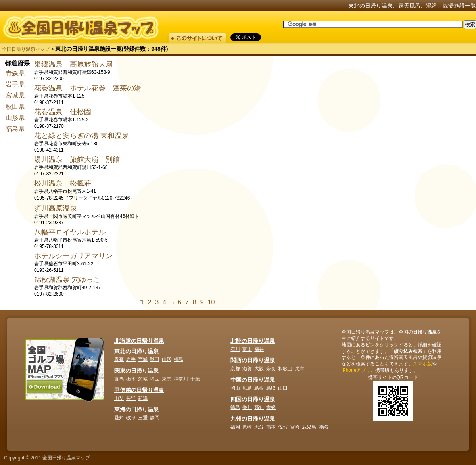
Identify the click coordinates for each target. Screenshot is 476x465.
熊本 (271, 427)
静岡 (155, 418)
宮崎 (295, 427)
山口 (283, 388)
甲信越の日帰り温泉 (139, 390)
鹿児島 (309, 427)
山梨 (119, 398)
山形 (167, 359)
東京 (167, 379)
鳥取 (271, 388)
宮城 (143, 359)
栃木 (131, 379)
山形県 (15, 118)
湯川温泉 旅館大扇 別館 (77, 159)
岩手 (131, 359)
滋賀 (247, 369)
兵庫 (299, 369)
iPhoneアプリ (356, 370)
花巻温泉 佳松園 (63, 112)
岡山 (235, 388)
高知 (259, 407)
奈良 (271, 369)
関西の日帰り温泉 (253, 360)
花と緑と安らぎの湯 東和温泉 (82, 136)
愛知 (119, 418)
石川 (235, 349)
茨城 (143, 379)
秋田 (155, 359)
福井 (259, 349)
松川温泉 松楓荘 (63, 183)
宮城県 (15, 95)
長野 (131, 398)
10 (211, 302)
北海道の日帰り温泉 (139, 341)
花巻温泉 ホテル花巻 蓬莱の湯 (88, 88)
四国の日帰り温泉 (253, 399)
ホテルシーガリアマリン (73, 256)
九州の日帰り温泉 (253, 419)
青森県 (15, 73)
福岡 (235, 427)
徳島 (235, 407)
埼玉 (155, 379)
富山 (247, 349)
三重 (143, 418)
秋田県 (15, 107)
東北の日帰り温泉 (136, 351)
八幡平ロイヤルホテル (70, 232)
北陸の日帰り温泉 (253, 341)
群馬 (119, 379)
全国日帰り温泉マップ (26, 49)
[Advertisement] (406, 109)
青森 (119, 359)
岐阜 (131, 418)
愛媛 (271, 407)
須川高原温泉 (56, 208)
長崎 (247, 427)
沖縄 (323, 427)
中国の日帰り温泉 (253, 380)
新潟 (143, 398)
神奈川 (181, 379)
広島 (247, 388)
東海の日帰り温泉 (136, 409)
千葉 (195, 379)
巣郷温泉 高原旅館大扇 (73, 64)
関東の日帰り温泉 (136, 371)
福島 (178, 359)
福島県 (15, 129)
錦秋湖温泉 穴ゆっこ (67, 280)
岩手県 (15, 84)
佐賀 (283, 427)
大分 (259, 427)
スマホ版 (422, 364)
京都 (235, 369)
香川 (247, 407)
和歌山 (285, 369)
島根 (259, 388)
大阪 (259, 369)
